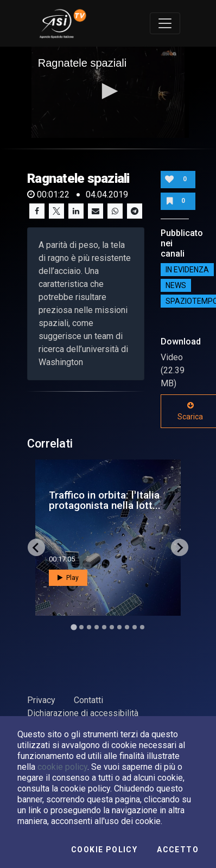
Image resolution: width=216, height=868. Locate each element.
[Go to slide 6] (112, 627)
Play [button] (68, 578)
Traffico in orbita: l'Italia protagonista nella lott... (105, 500)
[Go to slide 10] (142, 627)
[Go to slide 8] (127, 627)
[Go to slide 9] (135, 627)
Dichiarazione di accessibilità (83, 713)
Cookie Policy (104, 850)
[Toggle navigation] (165, 23)
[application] (108, 92)
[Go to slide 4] (97, 627)
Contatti (88, 700)
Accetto (178, 850)
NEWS (176, 285)
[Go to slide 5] (104, 627)
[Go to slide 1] (74, 627)
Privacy (41, 700)
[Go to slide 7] (119, 627)
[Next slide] (180, 547)
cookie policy (62, 767)
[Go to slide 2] (81, 627)
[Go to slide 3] (89, 627)
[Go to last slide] (36, 547)
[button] (108, 91)
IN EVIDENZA (187, 270)
